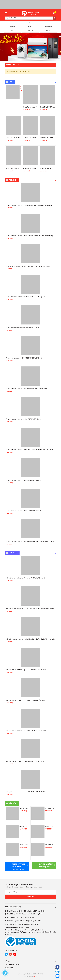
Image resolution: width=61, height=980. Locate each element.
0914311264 (17, 924)
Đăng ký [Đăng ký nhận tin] (30, 897)
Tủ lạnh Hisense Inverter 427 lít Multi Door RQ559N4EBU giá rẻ (25, 297)
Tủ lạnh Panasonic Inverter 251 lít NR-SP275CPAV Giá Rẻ (23, 419)
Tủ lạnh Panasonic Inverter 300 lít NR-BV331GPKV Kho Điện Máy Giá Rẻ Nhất (30, 541)
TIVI (13, 23)
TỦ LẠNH (30, 31)
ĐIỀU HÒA (12, 803)
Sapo (35, 976)
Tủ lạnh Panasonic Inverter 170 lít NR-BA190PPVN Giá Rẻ (24, 511)
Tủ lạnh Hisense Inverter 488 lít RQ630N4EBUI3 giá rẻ (22, 327)
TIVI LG (13, 31)
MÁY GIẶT (31, 23)
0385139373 (26, 924)
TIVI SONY (30, 27)
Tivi (10, 82)
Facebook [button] (30, 968)
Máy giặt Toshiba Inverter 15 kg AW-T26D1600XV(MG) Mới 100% (26, 731)
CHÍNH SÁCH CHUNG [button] (30, 965)
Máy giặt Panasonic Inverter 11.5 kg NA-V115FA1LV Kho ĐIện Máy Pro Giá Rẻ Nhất (32, 608)
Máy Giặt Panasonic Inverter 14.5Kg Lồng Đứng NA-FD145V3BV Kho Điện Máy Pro (31, 639)
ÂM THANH (48, 23)
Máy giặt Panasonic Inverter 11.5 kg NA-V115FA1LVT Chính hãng (26, 578)
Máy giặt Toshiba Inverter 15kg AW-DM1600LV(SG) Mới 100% (25, 761)
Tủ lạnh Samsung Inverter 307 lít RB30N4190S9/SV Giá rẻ (24, 358)
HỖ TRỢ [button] (30, 961)
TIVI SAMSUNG (48, 27)
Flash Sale (13, 65)
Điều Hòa (48, 31)
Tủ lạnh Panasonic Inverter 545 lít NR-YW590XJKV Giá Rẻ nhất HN (26, 389)
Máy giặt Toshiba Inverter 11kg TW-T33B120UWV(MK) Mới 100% (26, 670)
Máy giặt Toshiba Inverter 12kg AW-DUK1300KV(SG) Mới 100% (25, 792)
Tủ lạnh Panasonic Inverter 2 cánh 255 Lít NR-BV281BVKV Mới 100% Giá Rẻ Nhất (31, 450)
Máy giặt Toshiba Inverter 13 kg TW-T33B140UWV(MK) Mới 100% (26, 700)
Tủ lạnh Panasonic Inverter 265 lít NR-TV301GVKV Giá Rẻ (24, 480)
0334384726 (35, 924)
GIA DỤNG (13, 27)
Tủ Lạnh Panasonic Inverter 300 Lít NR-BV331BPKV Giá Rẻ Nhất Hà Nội (28, 266)
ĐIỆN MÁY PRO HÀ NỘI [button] (30, 907)
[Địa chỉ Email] (30, 892)
